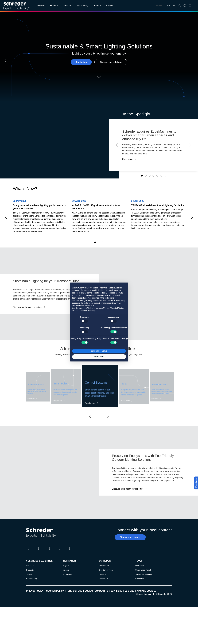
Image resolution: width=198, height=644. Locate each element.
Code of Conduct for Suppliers (104, 591)
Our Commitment (106, 570)
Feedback (195, 483)
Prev (118, 145)
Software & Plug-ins (143, 574)
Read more (127, 159)
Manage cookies (147, 591)
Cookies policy (55, 591)
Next (189, 145)
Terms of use (74, 591)
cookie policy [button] (109, 298)
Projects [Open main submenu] (97, 5)
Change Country (143, 594)
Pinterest (70, 551)
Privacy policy (35, 591)
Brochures (140, 579)
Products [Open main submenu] (54, 5)
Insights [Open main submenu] (110, 5)
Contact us (81, 62)
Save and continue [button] (99, 351)
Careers (158, 5)
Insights (66, 570)
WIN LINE (130, 591)
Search (180, 5)
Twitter (39, 551)
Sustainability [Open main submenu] (82, 5)
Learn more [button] (99, 357)
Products (30, 570)
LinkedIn (5, 54)
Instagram (5, 60)
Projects (66, 566)
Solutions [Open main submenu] (40, 5)
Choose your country (130, 537)
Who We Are (104, 566)
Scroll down (99, 77)
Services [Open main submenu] (67, 5)
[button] (90, 416)
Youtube (5, 67)
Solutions (30, 566)
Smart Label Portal (143, 570)
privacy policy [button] (109, 290)
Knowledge (67, 574)
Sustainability (32, 579)
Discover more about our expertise (128, 489)
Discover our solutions (111, 62)
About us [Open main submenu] (171, 5)
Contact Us (104, 579)
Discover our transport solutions (27, 307)
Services (30, 574)
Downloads (140, 566)
